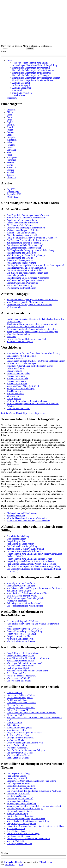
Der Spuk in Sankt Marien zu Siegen (23, 834)
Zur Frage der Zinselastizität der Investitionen (27, 240)
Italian (10, 142)
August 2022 (12, 197)
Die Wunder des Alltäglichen (20, 698)
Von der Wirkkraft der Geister (20, 753)
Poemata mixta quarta (16, 381)
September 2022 (14, 194)
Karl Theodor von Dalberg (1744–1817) (25, 629)
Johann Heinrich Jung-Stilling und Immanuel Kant (29, 559)
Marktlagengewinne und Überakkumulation (26, 268)
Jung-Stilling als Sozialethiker (20, 544)
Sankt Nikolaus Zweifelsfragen (21, 388)
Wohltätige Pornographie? (18, 334)
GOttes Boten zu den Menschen (21, 710)
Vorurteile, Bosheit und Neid (20, 844)
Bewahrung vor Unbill (17, 778)
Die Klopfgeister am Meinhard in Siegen (25, 808)
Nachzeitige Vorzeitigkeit (18, 668)
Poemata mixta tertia (16, 376)
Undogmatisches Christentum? (20, 738)
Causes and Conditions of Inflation (22, 223)
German (10, 132)
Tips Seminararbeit (15, 393)
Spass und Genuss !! (16, 829)
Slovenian (11, 167)
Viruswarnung (13, 396)
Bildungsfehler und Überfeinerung (22, 513)
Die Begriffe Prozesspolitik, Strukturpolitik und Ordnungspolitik (36, 265)
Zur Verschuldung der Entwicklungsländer (26, 598)
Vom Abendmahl (14, 693)
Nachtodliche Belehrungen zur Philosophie (31, 73)
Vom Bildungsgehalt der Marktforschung (25, 302)
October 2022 (13, 192)
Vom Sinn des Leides (16, 730)
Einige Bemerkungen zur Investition (23, 235)
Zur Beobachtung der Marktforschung (24, 243)
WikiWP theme (45, 862)
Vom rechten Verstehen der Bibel (21, 703)
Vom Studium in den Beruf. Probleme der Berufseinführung (33, 353)
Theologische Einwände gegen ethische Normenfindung (32, 324)
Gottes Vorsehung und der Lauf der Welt (25, 743)
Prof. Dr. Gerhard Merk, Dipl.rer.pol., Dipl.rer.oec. (24, 413)
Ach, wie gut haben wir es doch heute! (24, 603)
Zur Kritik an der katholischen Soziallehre (26, 326)
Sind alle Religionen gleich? (19, 728)
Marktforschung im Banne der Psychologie (26, 255)
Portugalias (12, 157)
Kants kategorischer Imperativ (20, 661)
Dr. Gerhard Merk (13, 862)
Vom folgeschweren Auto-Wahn (21, 583)
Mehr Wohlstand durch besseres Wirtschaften (27, 518)
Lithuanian (12, 150)
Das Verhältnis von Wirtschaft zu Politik (25, 270)
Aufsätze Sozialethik (22, 88)
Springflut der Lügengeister (19, 831)
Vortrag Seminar (14, 398)
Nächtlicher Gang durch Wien (20, 639)
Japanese (11, 145)
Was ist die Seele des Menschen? (21, 676)
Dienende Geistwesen (16, 705)
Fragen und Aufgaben (22, 93)
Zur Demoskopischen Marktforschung (24, 248)
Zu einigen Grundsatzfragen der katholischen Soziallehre (32, 329)
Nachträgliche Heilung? (17, 813)
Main (9, 152)
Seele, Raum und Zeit (16, 673)
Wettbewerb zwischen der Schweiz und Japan (27, 401)
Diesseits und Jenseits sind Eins (21, 786)
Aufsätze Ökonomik (21, 83)
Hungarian (11, 137)
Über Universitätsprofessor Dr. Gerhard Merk (33, 80)
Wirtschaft (11, 336)
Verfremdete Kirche (16, 740)
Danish (10, 117)
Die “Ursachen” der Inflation (20, 225)
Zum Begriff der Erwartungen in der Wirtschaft (28, 215)
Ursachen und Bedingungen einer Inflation (26, 228)
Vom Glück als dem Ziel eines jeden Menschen (28, 658)
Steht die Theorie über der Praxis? (22, 596)
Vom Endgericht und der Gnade (21, 708)
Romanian (11, 160)
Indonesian (12, 140)
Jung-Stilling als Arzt (16, 541)
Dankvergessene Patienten (18, 783)
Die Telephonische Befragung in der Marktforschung (30, 250)
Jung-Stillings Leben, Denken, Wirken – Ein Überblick (31, 564)
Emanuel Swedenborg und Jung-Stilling (24, 631)
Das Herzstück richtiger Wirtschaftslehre (25, 606)
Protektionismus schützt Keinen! (21, 263)
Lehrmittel (17, 90)
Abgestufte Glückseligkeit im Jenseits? (24, 733)
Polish (9, 155)
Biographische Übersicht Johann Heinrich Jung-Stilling (31, 781)
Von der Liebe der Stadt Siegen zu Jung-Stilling (28, 821)
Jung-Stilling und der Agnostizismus (23, 653)
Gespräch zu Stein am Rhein (19, 636)
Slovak (10, 165)
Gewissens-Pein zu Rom (18, 801)
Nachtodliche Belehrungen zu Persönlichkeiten (33, 70)
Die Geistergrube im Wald (18, 793)
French (10, 130)
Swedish (10, 172)
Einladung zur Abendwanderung (21, 356)
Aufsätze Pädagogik (21, 85)
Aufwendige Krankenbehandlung (22, 803)
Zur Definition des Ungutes (19, 591)
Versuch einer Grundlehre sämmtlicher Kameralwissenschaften (35, 806)
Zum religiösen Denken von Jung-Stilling (25, 549)
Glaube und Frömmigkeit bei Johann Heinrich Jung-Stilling (33, 566)
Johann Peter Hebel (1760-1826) (21, 634)
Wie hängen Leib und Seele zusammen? (25, 663)
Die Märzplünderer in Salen (19, 811)
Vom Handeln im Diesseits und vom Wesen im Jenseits (31, 713)
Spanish (10, 170)
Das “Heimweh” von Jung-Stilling (22, 546)
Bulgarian (11, 110)
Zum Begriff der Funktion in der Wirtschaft (26, 218)
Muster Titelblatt (14, 371)
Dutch (9, 120)
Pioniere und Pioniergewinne (20, 260)
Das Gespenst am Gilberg (18, 773)
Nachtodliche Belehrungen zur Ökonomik (31, 68)
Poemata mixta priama (17, 383)
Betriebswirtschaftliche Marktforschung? (25, 245)
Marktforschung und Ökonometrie (22, 253)
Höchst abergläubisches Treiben (21, 695)
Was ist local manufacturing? (20, 285)
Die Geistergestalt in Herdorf (20, 798)
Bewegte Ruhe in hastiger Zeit (20, 656)
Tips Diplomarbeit (15, 391)
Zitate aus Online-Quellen (18, 373)
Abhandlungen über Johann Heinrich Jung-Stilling (35, 65)
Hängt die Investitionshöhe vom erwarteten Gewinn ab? (32, 238)
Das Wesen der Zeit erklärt (19, 681)
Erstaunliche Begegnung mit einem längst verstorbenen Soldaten (36, 826)
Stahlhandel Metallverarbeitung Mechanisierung (28, 521)
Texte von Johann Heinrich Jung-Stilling (30, 63)
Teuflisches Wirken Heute (18, 735)
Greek (9, 135)
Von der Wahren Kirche (17, 745)
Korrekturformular (15, 358)
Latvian (10, 147)
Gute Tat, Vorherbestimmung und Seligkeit (26, 750)
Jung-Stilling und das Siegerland (21, 823)
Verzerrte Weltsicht (15, 841)
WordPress (10, 864)
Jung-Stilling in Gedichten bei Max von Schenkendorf (31, 561)
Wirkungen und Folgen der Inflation (23, 230)
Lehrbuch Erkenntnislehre (18, 409)
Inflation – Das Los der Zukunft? (21, 233)
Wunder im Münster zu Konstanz (22, 641)
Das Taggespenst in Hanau (19, 836)
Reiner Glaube (13, 725)
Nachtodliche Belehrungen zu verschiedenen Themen (36, 78)
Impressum (12, 98)
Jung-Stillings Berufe (16, 776)
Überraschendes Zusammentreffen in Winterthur (28, 839)
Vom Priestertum (14, 723)
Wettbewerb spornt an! (17, 601)
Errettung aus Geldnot (17, 796)
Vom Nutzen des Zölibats (18, 758)
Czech (9, 115)
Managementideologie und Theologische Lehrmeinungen (32, 331)
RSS (21, 864)
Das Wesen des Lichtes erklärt (20, 666)
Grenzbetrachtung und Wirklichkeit (23, 283)
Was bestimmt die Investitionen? (21, 288)
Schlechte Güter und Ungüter (20, 342)
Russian (10, 162)
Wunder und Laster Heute (18, 755)
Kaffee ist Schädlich (16, 516)
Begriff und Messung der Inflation (22, 220)
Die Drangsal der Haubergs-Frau (21, 788)
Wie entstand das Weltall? (18, 678)
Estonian (11, 125)
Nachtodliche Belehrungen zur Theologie (31, 75)
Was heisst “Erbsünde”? (17, 748)
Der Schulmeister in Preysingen (21, 816)
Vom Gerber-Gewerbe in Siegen (21, 586)
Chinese (10, 112)
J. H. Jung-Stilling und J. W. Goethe (23, 621)
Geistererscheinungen (16, 539)
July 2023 (11, 189)
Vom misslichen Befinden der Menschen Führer (28, 593)
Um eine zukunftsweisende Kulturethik (24, 551)
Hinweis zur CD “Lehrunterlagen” (22, 363)
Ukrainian (11, 177)
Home (9, 60)
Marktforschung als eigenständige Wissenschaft (28, 278)
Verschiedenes (19, 95)
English (10, 122)
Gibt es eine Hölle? (15, 715)
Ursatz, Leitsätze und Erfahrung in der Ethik (27, 339)
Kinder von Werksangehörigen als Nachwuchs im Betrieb (32, 300)
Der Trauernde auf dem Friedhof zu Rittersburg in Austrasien (34, 791)
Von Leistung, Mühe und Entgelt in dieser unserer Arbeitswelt (34, 588)
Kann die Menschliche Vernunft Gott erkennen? (28, 671)
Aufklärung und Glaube (17, 700)
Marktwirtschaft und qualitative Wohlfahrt (26, 280)
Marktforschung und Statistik (20, 258)
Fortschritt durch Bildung (18, 536)
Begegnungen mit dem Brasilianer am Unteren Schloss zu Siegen (36, 361)
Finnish (10, 127)
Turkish (10, 175)
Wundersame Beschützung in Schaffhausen (26, 818)
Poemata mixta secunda (17, 378)
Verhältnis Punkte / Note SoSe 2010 (23, 386)
